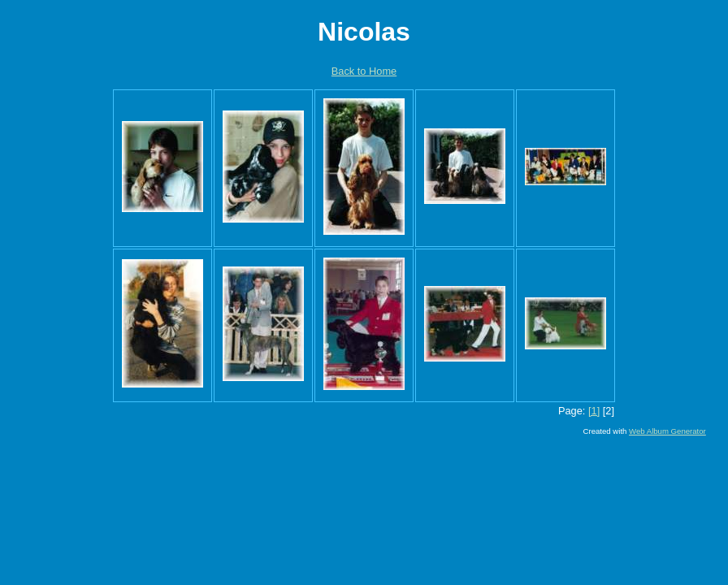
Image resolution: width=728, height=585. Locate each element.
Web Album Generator (667, 431)
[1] (594, 411)
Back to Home (364, 71)
